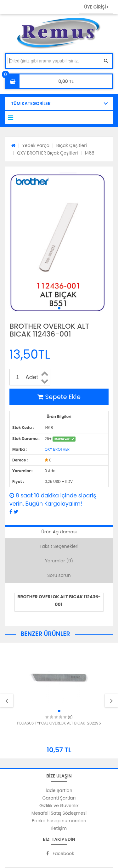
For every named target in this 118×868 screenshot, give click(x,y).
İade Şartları (59, 790)
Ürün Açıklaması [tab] (59, 532)
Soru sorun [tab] (59, 575)
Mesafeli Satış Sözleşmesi (59, 813)
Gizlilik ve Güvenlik (59, 806)
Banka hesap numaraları (59, 821)
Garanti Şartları (59, 798)
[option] (59, 701)
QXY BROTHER (57, 449)
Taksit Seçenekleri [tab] (59, 546)
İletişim (59, 828)
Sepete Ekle (59, 397)
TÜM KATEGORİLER (31, 103)
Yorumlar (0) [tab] (59, 561)
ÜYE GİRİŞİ (96, 7)
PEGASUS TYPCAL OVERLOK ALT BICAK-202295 (59, 723)
